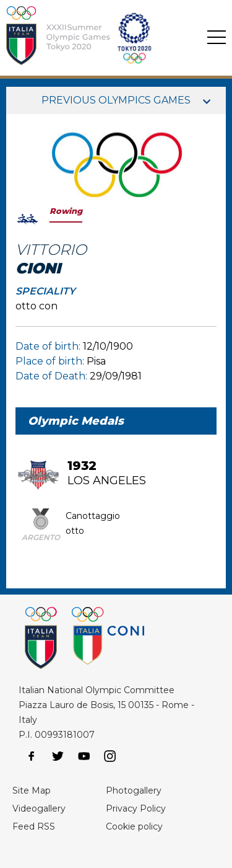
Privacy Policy (136, 808)
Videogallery (39, 808)
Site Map (32, 790)
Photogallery (134, 790)
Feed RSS (34, 826)
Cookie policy (134, 826)
